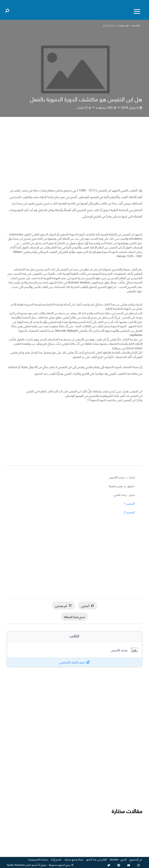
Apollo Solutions (16, 864)
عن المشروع (136, 859)
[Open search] (7, 10)
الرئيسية (136, 25)
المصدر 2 (129, 512)
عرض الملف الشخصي (72, 662)
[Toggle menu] (137, 11)
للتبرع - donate (118, 859)
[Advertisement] (74, 155)
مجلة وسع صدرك (74, 859)
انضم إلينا (56, 859)
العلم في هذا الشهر (96, 859)
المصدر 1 (129, 503)
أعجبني (88, 605)
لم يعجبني (63, 605)
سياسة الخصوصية (38, 859)
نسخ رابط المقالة (74, 616)
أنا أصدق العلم (33, 864)
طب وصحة (124, 25)
